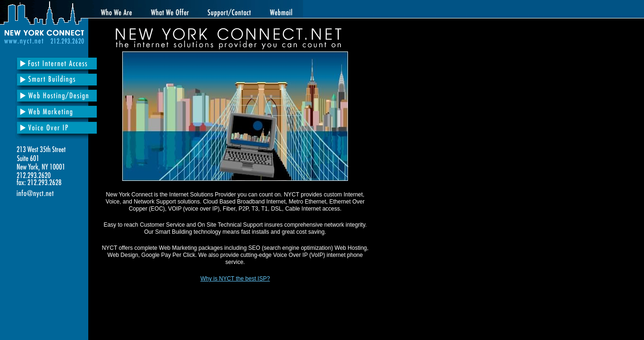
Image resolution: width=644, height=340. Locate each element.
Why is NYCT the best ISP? (235, 279)
